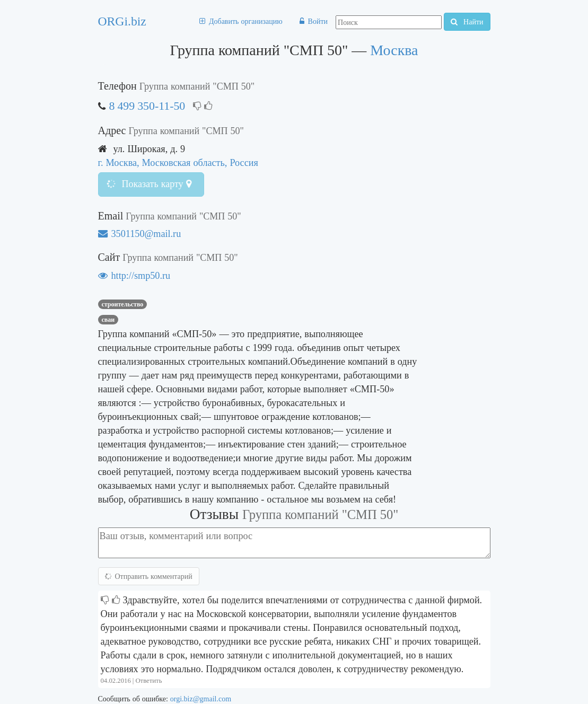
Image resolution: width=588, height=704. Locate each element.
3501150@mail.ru (140, 234)
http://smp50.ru (134, 275)
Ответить (148, 680)
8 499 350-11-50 (147, 106)
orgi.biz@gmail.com (201, 699)
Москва (394, 50)
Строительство (123, 304)
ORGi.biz (122, 21)
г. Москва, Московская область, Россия (178, 162)
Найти (467, 22)
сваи (108, 320)
